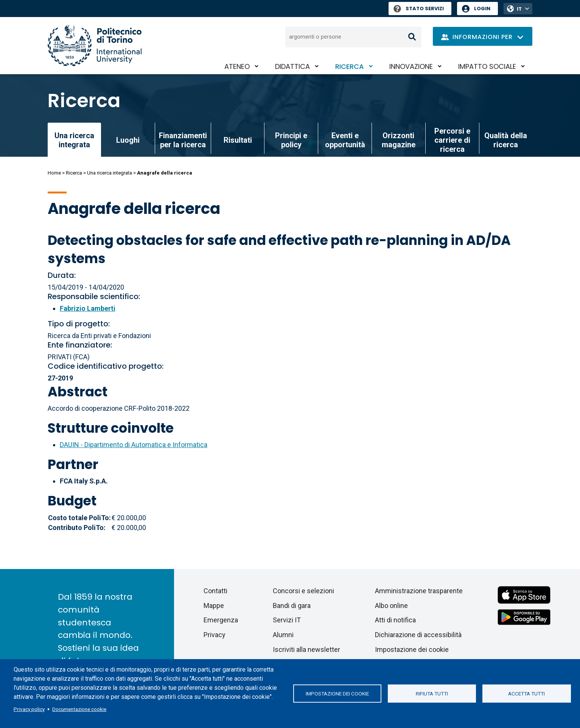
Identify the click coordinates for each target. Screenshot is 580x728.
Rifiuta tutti (432, 694)
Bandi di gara (292, 606)
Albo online (391, 606)
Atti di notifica (395, 620)
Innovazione (411, 66)
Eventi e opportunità (345, 140)
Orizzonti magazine (399, 140)
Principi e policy (291, 140)
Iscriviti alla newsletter (306, 649)
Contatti (215, 591)
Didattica (292, 66)
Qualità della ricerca (506, 140)
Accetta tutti (526, 694)
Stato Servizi (419, 9)
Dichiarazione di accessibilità (418, 635)
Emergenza (221, 620)
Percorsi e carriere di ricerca (452, 140)
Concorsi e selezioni (303, 591)
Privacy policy (29, 709)
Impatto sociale (487, 66)
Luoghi (128, 140)
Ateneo (237, 66)
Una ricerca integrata (110, 173)
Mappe (214, 606)
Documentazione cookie (79, 709)
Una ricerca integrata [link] (74, 140)
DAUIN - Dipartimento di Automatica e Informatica (134, 445)
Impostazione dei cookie (337, 694)
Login (482, 9)
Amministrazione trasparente (419, 591)
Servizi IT (287, 620)
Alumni (283, 635)
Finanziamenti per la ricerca (183, 140)
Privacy (215, 635)
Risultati (238, 140)
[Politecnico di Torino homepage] (95, 46)
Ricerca (350, 66)
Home (54, 173)
